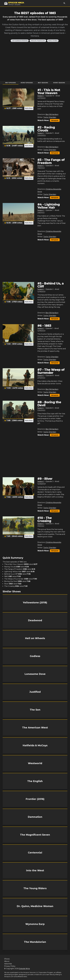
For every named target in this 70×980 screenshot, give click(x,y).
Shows (7, 959)
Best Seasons (43, 83)
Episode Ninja (24, 969)
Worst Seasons (59, 83)
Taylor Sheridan (50, 117)
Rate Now (29, 108)
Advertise (8, 964)
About (7, 961)
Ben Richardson (52, 114)
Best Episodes (11, 83)
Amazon (55, 120)
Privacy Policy (10, 966)
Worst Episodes (27, 83)
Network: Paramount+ (38, 41)
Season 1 (41, 96)
